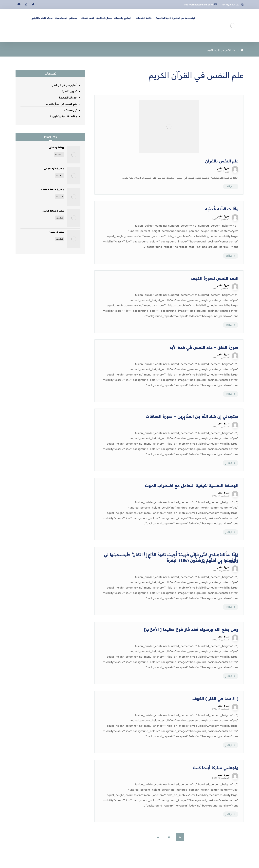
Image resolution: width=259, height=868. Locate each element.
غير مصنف (71, 110)
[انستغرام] (26, 4)
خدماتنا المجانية (68, 98)
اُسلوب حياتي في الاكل (64, 85)
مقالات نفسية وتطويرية (64, 116)
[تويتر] (33, 4)
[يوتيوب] (19, 4)
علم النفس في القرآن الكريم (62, 104)
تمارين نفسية (69, 91)
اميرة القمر (223, 168)
